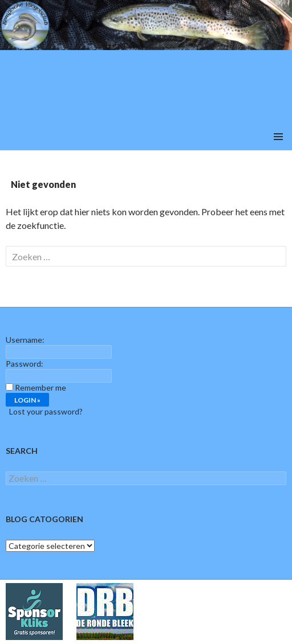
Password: (25, 364)
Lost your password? (46, 411)
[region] (146, 61)
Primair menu (278, 137)
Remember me (40, 387)
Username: (25, 340)
